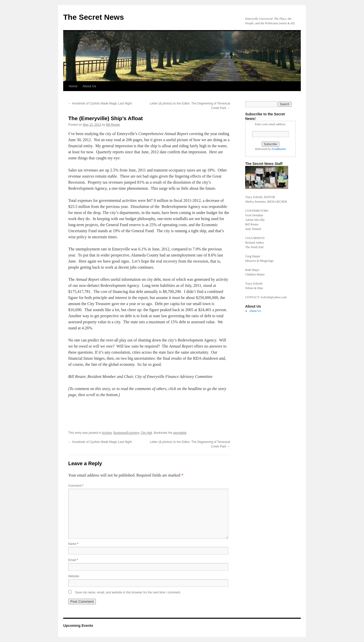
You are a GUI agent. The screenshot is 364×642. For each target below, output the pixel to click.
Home (73, 86)
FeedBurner (279, 149)
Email (73, 560)
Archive (107, 433)
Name (73, 544)
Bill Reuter (113, 125)
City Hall (146, 433)
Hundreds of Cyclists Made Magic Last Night (100, 103)
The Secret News (94, 17)
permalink (180, 433)
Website (74, 576)
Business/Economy (126, 433)
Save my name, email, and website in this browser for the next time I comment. (128, 592)
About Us (89, 86)
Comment (76, 486)
